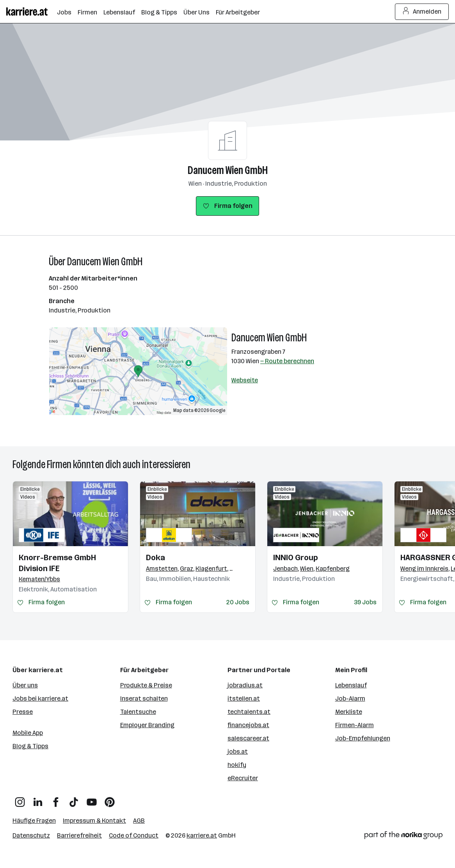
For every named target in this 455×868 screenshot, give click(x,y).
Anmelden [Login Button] (422, 12)
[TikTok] (74, 799)
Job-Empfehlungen (363, 738)
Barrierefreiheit (79, 835)
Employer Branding (147, 725)
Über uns (25, 685)
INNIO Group (296, 557)
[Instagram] (20, 799)
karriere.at (202, 835)
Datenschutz (31, 835)
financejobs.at (248, 725)
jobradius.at (245, 685)
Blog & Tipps (30, 746)
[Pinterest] (110, 799)
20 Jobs (238, 602)
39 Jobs (365, 602)
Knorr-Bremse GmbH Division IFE (57, 563)
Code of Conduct (134, 835)
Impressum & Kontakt (94, 821)
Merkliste (349, 712)
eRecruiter (243, 778)
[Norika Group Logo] (403, 837)
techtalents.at (249, 712)
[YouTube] (92, 799)
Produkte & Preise (146, 685)
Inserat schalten (144, 698)
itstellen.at (244, 698)
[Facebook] (56, 799)
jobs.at (238, 752)
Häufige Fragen (34, 821)
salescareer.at (248, 738)
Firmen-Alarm (355, 725)
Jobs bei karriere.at (40, 698)
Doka (156, 557)
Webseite (245, 380)
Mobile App (28, 733)
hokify (237, 765)
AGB (139, 821)
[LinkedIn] (38, 799)
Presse (23, 712)
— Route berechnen (287, 361)
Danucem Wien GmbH (228, 170)
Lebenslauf (351, 685)
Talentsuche (138, 712)
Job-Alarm (350, 698)
